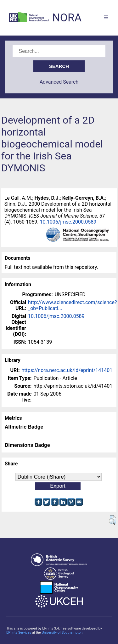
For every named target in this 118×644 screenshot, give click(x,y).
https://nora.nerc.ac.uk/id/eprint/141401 (67, 370)
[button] (112, 520)
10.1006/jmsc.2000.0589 (68, 222)
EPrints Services (19, 633)
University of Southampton (62, 633)
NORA (67, 18)
